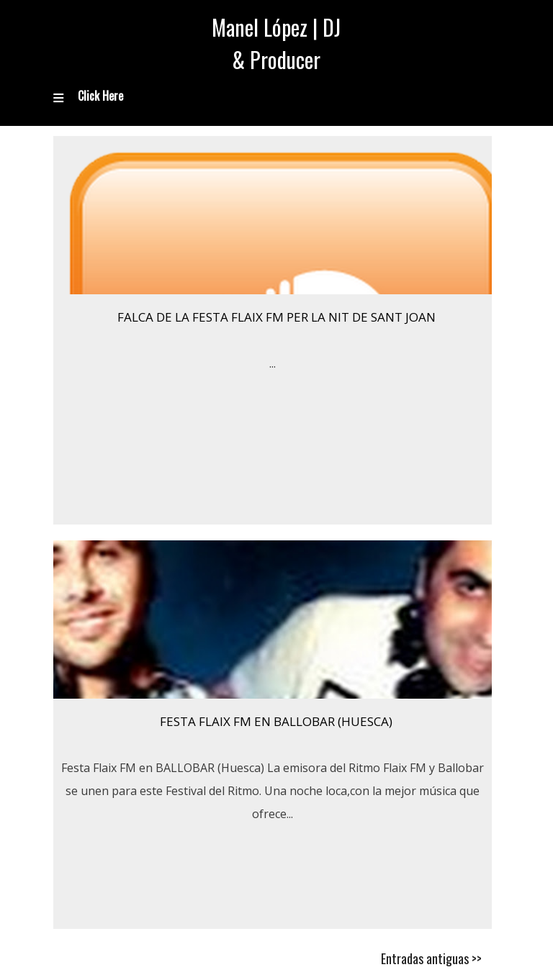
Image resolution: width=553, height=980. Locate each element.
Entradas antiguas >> (431, 958)
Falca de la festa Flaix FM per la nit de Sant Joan (276, 317)
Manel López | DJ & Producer (276, 43)
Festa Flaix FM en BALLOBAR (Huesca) (276, 721)
